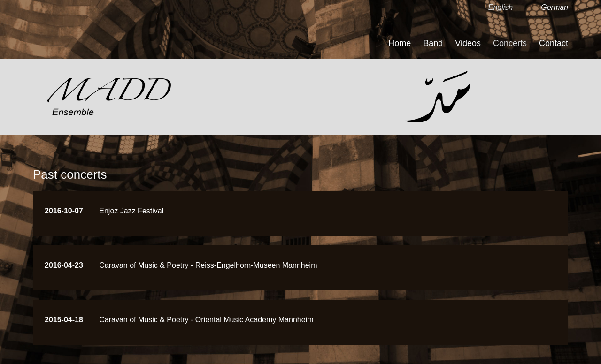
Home (400, 43)
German (555, 7)
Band (433, 43)
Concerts (510, 43)
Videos (468, 43)
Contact (554, 43)
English (501, 7)
